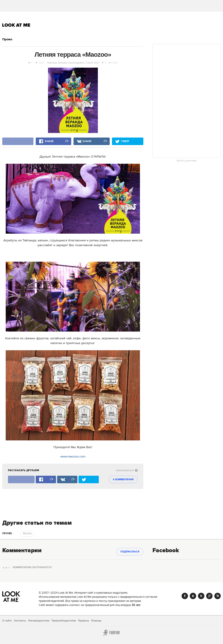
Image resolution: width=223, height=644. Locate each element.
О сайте (7, 621)
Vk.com (193, 596)
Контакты (20, 621)
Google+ (209, 596)
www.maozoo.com (73, 457)
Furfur (111, 633)
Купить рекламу (187, 161)
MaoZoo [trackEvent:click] (27, 534)
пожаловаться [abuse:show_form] (127, 470)
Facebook (185, 596)
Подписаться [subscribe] (130, 552)
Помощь (96, 621)
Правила (83, 621)
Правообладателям (64, 621)
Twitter (201, 596)
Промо (7, 39)
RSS (218, 596)
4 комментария (123, 480)
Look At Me (16, 25)
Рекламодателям (39, 621)
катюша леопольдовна (71, 63)
